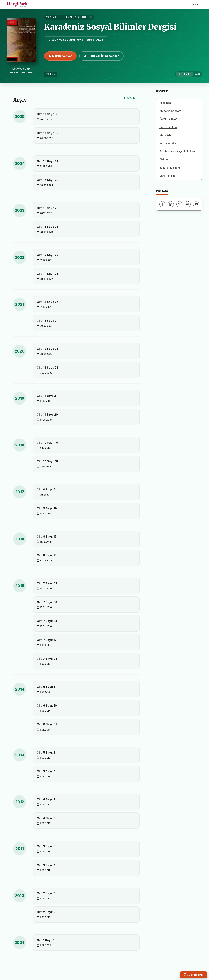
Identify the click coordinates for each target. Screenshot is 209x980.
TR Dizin (51, 74)
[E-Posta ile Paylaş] (196, 204)
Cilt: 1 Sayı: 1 (45, 940)
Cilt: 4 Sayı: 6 (46, 818)
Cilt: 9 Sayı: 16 (47, 508)
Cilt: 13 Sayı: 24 (48, 321)
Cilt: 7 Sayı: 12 (47, 640)
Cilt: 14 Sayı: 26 (48, 274)
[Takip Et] (184, 74)
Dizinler (164, 159)
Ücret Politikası (169, 119)
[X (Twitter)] (179, 204)
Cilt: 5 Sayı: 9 (46, 752)
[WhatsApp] (171, 204)
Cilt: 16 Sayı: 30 (48, 180)
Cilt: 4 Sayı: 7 (46, 799)
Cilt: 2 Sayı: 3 (46, 893)
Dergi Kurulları (168, 127)
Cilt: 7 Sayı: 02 (47, 659)
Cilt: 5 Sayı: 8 (46, 771)
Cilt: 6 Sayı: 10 (47, 705)
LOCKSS (130, 98)
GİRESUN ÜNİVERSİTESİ (76, 17)
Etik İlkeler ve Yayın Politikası (177, 151)
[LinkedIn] (188, 204)
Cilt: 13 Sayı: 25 (48, 302)
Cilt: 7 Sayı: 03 (47, 602)
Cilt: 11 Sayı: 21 (47, 396)
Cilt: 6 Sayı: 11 (46, 687)
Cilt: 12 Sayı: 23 (48, 349)
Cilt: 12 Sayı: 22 (48, 367)
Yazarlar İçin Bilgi (170, 168)
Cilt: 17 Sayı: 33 (48, 114)
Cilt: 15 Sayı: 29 (48, 208)
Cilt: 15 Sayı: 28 (48, 227)
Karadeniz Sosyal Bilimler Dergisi (110, 27)
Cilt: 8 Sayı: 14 (47, 555)
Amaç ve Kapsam (170, 111)
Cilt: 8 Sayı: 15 (47, 536)
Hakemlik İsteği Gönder (101, 56)
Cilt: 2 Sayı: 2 (46, 912)
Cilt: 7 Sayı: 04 (47, 583)
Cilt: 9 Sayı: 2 (46, 489)
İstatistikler (166, 135)
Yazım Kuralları (168, 143)
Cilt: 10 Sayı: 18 (47, 461)
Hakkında (165, 103)
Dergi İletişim (167, 176)
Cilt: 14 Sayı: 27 (48, 255)
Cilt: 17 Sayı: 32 (48, 133)
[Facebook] (162, 204)
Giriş (196, 4)
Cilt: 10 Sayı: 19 (47, 443)
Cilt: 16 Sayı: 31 (47, 161)
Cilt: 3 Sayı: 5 (46, 846)
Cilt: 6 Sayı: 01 (47, 724)
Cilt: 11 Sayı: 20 (47, 414)
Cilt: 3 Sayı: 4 (46, 865)
